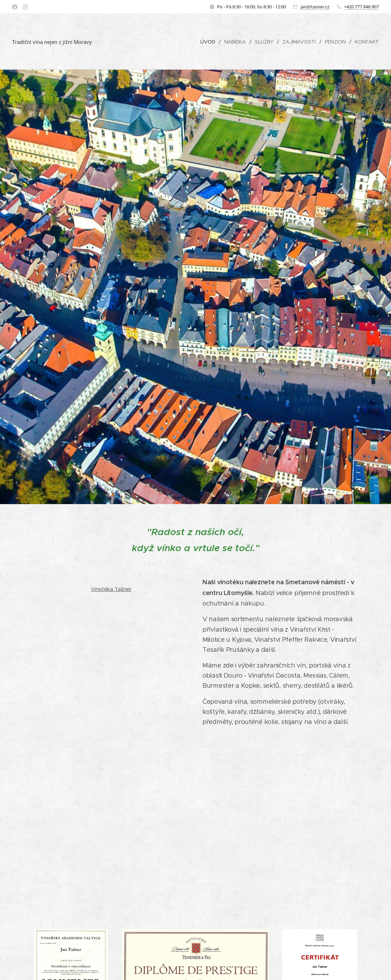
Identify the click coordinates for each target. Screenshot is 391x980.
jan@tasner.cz (315, 7)
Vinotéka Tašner (111, 589)
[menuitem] (208, 42)
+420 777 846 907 (361, 7)
